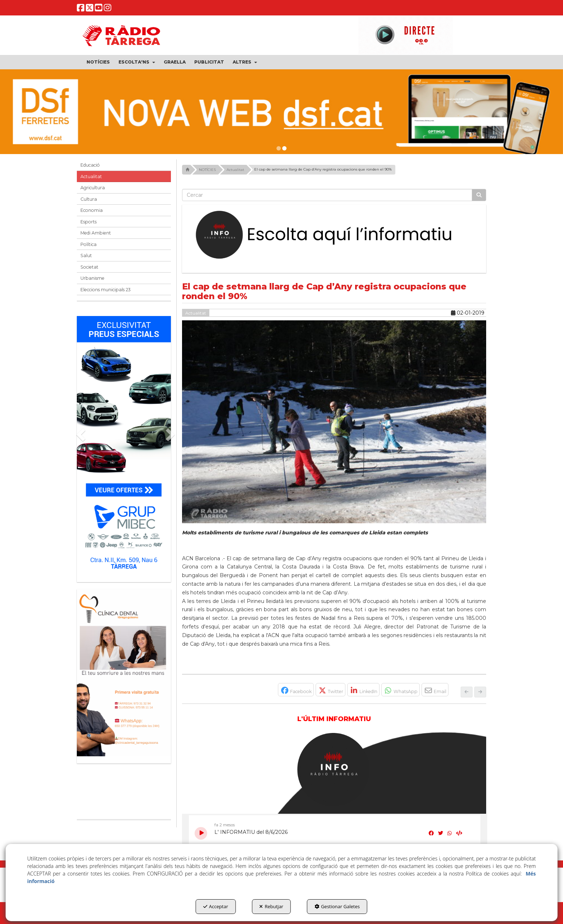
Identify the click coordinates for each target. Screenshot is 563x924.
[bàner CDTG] (124, 673)
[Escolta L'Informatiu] (334, 235)
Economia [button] (92, 210)
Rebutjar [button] (271, 906)
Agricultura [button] (93, 188)
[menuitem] (98, 62)
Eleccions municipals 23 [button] (106, 290)
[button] (81, 9)
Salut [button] (86, 256)
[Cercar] (479, 195)
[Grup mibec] (124, 445)
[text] (327, 195)
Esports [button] (89, 222)
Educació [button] (90, 165)
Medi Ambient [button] (96, 233)
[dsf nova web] (281, 112)
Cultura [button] (89, 199)
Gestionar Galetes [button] (337, 906)
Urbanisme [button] (92, 278)
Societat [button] (89, 267)
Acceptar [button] (216, 906)
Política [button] (89, 244)
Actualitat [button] (91, 177)
